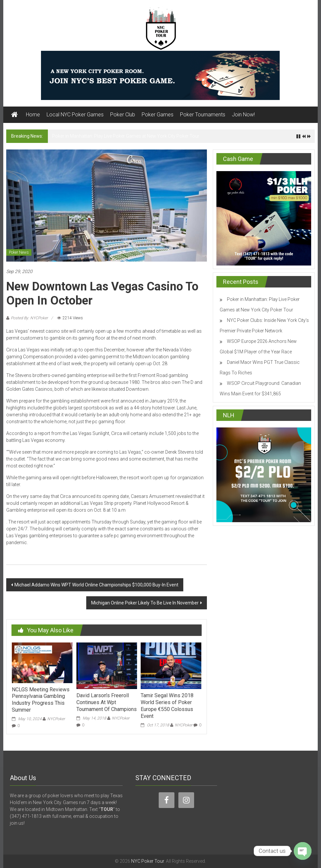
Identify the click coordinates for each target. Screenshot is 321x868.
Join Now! (243, 115)
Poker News (19, 252)
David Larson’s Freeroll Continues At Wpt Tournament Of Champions (107, 702)
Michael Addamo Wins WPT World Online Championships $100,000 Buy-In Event (96, 585)
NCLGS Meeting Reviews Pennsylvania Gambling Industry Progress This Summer (41, 700)
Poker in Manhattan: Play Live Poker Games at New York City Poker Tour (126, 136)
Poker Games (158, 115)
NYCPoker (56, 719)
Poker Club (123, 115)
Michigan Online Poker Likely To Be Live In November (145, 603)
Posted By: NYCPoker (29, 318)
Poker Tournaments (203, 115)
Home (33, 115)
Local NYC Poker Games (75, 115)
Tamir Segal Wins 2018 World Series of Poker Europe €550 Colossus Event (167, 706)
